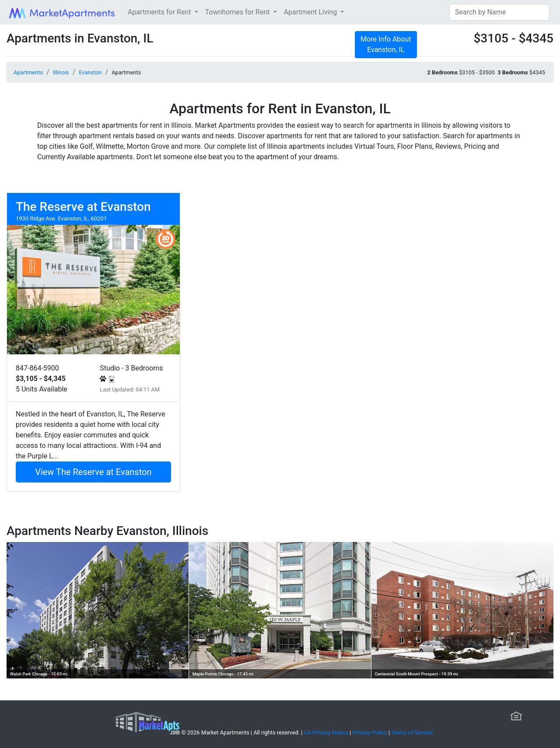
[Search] (499, 12)
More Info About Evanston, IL (386, 44)
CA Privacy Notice (326, 732)
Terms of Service (412, 732)
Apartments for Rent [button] (160, 12)
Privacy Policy (370, 732)
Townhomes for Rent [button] (238, 12)
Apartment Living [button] (311, 12)
